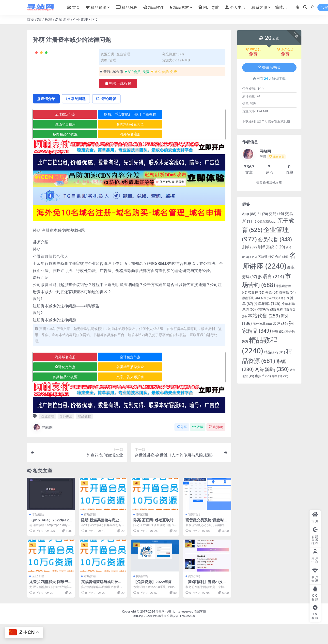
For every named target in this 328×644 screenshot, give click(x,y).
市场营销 (90, 534)
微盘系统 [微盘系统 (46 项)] (251, 298)
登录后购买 (269, 68)
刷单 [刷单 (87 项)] (250, 247)
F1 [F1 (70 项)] (263, 214)
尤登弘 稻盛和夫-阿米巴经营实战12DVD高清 (51, 604)
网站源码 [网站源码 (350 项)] (272, 369)
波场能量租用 (65, 144)
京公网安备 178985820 (179, 636)
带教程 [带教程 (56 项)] (256, 292)
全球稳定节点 (65, 134)
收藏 (198, 447)
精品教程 (45, 19)
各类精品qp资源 (65, 154)
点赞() (216, 447)
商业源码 (194, 596)
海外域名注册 (129, 154)
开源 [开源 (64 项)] (272, 292)
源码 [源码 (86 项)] (280, 323)
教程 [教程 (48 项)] (283, 309)
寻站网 (43, 447)
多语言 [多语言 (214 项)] (271, 276)
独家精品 (194, 534)
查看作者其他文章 (269, 183)
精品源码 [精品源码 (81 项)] (274, 352)
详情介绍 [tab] (46, 118)
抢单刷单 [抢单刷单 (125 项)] (267, 303)
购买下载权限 (118, 84)
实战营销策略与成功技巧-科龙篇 (102, 604)
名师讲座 (62, 19)
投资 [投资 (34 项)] (266, 298)
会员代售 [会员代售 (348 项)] (275, 239)
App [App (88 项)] (249, 214)
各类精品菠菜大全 (129, 144)
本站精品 (38, 534)
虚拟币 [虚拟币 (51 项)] (263, 376)
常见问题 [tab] (76, 118)
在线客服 (200, 631)
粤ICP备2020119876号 (149, 636)
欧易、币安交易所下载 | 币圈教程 (129, 134)
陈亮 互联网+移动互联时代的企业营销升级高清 (153, 542)
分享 (182, 447)
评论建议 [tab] (107, 118)
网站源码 (142, 596)
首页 (31, 19)
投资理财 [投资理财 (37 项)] (281, 298)
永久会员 (285, 49)
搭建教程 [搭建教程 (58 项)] (266, 309)
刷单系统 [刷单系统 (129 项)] (271, 247)
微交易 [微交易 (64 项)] (287, 292)
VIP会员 (253, 49)
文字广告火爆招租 (129, 396)
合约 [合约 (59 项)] (282, 257)
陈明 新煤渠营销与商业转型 (102, 542)
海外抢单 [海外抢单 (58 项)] (262, 324)
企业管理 (80, 19)
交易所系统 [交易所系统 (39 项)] (267, 222)
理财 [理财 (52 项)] (278, 332)
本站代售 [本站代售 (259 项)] (264, 316)
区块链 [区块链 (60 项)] (266, 257)
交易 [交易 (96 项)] (276, 214)
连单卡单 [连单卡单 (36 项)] (280, 376)
